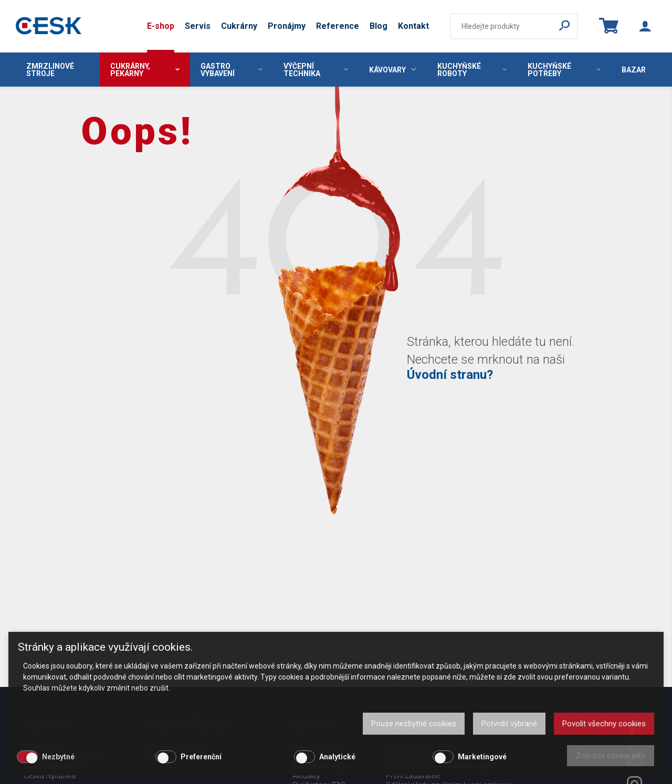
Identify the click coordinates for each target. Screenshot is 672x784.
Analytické (337, 757)
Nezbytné (58, 757)
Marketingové (482, 757)
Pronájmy (287, 26)
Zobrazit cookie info (611, 756)
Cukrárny (239, 26)
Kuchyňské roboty (472, 70)
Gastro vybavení (232, 70)
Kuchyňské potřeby (564, 70)
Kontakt (413, 26)
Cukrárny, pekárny (145, 70)
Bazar (634, 70)
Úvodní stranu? (450, 375)
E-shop (161, 26)
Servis (198, 26)
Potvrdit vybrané (509, 724)
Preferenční (201, 757)
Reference (338, 26)
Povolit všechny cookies (604, 724)
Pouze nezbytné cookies (414, 724)
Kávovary (393, 70)
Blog (379, 26)
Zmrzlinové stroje (50, 70)
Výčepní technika (316, 70)
